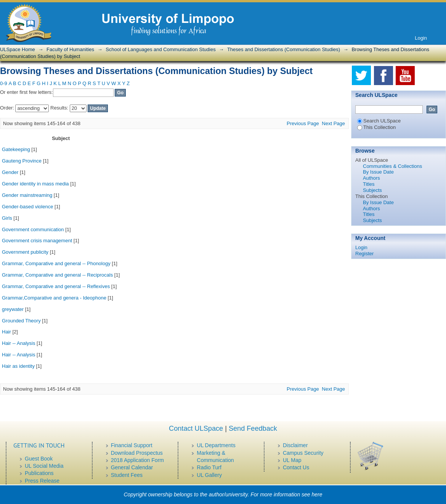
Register (364, 254)
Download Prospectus (137, 453)
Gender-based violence (27, 207)
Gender (10, 172)
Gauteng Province (22, 161)
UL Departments (216, 445)
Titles (369, 184)
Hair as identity (18, 366)
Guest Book (39, 459)
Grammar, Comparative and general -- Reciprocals (57, 275)
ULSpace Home (18, 49)
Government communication (33, 229)
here (317, 494)
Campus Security (303, 453)
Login (421, 38)
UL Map (292, 460)
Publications (39, 473)
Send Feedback (253, 428)
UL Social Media (44, 466)
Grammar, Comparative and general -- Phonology (56, 263)
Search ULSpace (379, 121)
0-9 (4, 83)
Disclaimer (295, 445)
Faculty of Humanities (70, 49)
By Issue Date (378, 172)
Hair (6, 332)
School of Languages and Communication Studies (160, 49)
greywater (13, 309)
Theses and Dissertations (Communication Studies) (284, 49)
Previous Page (303, 123)
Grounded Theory (21, 321)
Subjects (372, 190)
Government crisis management (37, 241)
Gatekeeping (16, 149)
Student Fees (127, 475)
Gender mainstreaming (27, 195)
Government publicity (25, 252)
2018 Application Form (137, 460)
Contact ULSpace (196, 428)
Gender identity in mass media (35, 184)
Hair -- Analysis (18, 343)
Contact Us (296, 467)
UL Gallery (209, 475)
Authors (371, 178)
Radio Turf (209, 467)
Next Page (333, 123)
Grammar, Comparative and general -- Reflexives (56, 286)
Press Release (42, 481)
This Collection (376, 127)
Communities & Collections (392, 166)
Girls (7, 218)
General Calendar (132, 467)
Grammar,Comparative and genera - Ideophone (54, 298)
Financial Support (132, 445)
